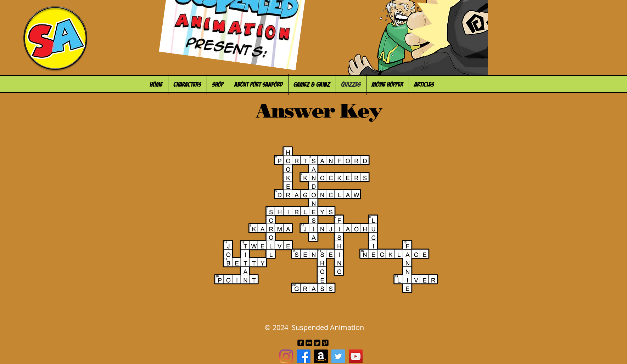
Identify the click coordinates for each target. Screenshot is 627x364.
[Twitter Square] (317, 343)
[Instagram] (286, 356)
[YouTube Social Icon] (356, 356)
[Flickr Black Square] (309, 343)
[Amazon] (321, 356)
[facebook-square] (301, 343)
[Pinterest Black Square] (325, 343)
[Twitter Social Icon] (338, 356)
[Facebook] (304, 356)
